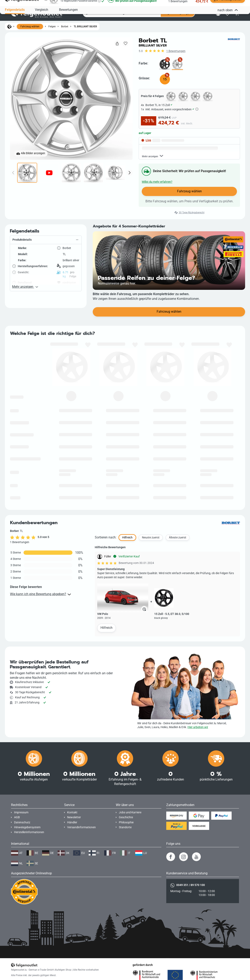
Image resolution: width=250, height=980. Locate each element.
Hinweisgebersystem (27, 827)
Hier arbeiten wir (198, 727)
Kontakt (72, 812)
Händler (72, 822)
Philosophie (126, 822)
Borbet (65, 27)
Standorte (125, 827)
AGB (17, 817)
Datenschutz (22, 822)
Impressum (21, 812)
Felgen (52, 27)
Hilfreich (107, 644)
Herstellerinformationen (29, 832)
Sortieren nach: (106, 554)
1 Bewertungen (176, 51)
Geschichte (126, 817)
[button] (46, 256)
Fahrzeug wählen (30, 27)
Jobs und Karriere (130, 812)
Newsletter (74, 817)
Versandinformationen (81, 827)
